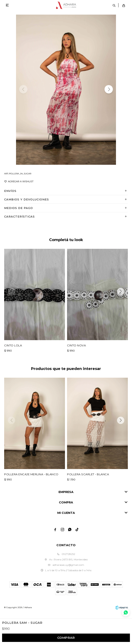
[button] (109, 89)
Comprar (66, 638)
